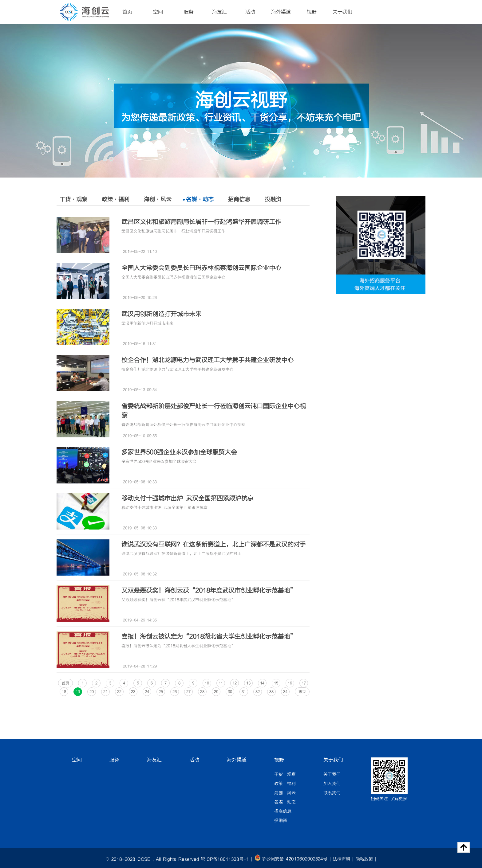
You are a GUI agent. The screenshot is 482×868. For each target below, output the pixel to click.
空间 (158, 12)
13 (248, 683)
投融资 (273, 199)
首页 (127, 12)
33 (271, 692)
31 (244, 692)
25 (161, 692)
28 (202, 692)
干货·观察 (73, 199)
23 (133, 692)
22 (119, 692)
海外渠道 (281, 12)
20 (92, 692)
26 (175, 692)
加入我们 (332, 784)
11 (221, 683)
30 (230, 692)
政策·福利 (116, 199)
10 (207, 683)
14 (262, 683)
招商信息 (239, 199)
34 (285, 692)
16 (290, 683)
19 (78, 692)
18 (64, 692)
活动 (250, 12)
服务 (189, 12)
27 (188, 692)
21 (105, 692)
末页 (302, 692)
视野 (312, 12)
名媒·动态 (200, 199)
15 (276, 683)
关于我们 (342, 12)
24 (147, 692)
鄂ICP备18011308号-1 (225, 859)
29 (216, 692)
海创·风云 (158, 199)
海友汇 (219, 12)
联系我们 (332, 793)
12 (235, 683)
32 (258, 692)
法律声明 (342, 859)
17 (304, 683)
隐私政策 (364, 859)
